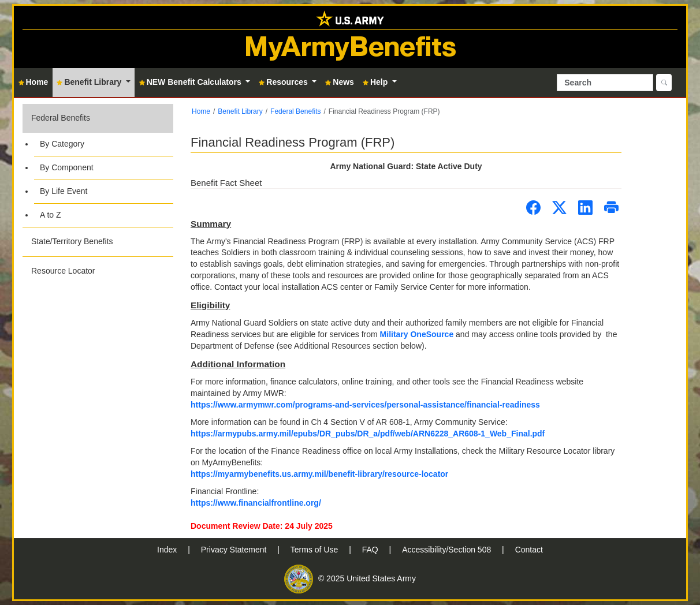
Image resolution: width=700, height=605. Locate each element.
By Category (62, 144)
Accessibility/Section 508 (448, 550)
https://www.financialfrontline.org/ (256, 503)
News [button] (340, 82)
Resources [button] (284, 82)
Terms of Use (315, 550)
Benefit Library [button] (90, 82)
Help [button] (376, 82)
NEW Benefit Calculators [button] (191, 82)
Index (168, 550)
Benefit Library (240, 111)
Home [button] (33, 82)
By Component (67, 167)
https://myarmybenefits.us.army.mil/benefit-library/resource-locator (319, 474)
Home (201, 111)
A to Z (51, 215)
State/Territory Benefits (72, 241)
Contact (529, 550)
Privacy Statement (235, 550)
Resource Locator (63, 271)
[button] (98, 165)
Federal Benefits (61, 118)
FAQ (371, 550)
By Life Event (64, 191)
